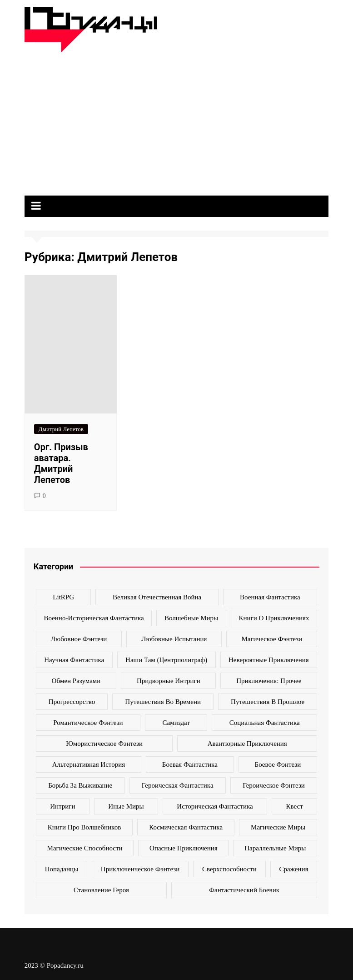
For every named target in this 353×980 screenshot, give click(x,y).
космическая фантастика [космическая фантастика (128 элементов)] (186, 827)
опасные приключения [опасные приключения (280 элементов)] (184, 848)
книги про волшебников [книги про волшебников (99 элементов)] (84, 827)
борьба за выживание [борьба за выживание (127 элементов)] (80, 785)
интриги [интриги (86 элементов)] (62, 806)
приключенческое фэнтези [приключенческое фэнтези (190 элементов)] (140, 869)
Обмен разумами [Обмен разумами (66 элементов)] (76, 681)
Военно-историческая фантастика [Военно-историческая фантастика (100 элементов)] (94, 618)
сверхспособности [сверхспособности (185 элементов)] (229, 869)
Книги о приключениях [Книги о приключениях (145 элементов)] (274, 618)
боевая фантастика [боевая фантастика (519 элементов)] (190, 764)
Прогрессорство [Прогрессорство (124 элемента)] (72, 702)
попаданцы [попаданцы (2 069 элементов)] (62, 869)
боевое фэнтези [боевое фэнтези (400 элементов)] (278, 764)
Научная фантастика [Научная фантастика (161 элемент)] (74, 660)
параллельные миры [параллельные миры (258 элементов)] (275, 848)
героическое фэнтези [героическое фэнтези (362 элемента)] (274, 785)
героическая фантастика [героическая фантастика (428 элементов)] (178, 785)
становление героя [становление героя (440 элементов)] (101, 890)
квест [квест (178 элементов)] (295, 806)
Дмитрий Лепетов (61, 429)
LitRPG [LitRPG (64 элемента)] (63, 597)
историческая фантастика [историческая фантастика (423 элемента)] (215, 806)
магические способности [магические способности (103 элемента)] (85, 848)
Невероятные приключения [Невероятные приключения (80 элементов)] (269, 660)
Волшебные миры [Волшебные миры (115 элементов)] (191, 618)
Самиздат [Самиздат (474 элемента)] (176, 723)
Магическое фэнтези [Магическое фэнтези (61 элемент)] (272, 639)
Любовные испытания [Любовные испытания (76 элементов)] (174, 639)
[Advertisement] (176, 121)
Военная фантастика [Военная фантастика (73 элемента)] (270, 597)
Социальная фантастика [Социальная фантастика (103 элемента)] (265, 723)
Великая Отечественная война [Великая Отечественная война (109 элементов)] (157, 597)
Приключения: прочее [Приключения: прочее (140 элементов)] (269, 681)
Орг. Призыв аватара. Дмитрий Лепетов (61, 463)
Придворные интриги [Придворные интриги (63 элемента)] (169, 681)
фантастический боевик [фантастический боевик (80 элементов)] (244, 890)
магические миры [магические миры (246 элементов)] (278, 827)
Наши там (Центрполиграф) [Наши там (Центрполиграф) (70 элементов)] (166, 660)
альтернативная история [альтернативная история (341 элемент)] (89, 764)
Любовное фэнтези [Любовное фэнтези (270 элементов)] (79, 639)
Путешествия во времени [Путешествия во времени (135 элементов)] (163, 702)
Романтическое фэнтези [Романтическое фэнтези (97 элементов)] (88, 723)
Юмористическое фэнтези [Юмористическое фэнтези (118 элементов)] (104, 744)
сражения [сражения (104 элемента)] (293, 869)
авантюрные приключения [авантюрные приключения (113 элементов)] (247, 744)
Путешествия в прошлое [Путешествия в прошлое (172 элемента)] (268, 702)
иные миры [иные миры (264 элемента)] (126, 806)
